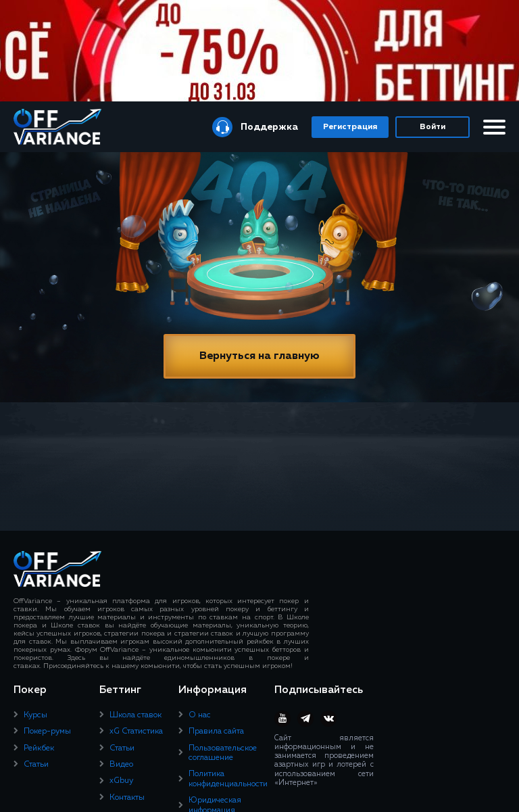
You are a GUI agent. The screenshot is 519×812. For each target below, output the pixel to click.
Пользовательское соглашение (223, 753)
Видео (121, 765)
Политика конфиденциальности (228, 779)
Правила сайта (216, 732)
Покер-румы (47, 732)
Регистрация (350, 127)
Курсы (35, 715)
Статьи (36, 765)
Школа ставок (135, 715)
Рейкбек (39, 748)
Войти (432, 127)
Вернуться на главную (259, 356)
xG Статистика (136, 732)
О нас (200, 715)
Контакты (127, 798)
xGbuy (121, 781)
